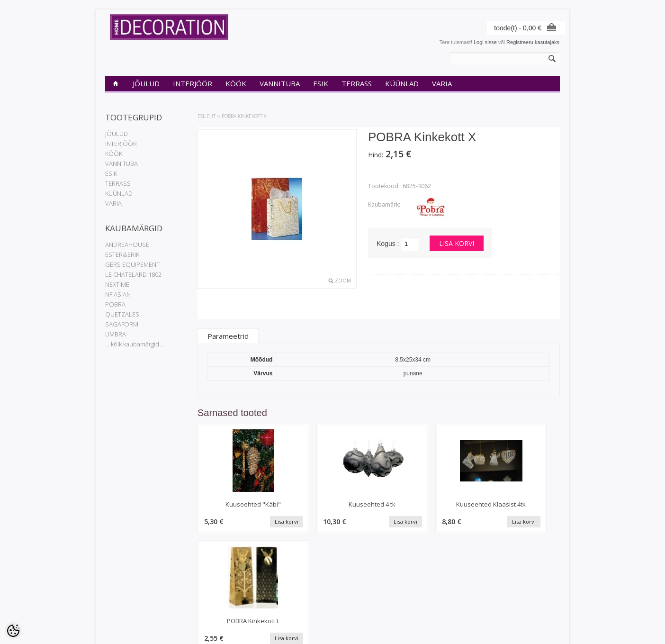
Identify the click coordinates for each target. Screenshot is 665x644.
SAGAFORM (122, 324)
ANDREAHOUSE (127, 245)
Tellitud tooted (276, 593)
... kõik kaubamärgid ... (135, 344)
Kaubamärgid (198, 577)
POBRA (115, 304)
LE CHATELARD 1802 (133, 274)
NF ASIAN (118, 294)
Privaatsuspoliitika (126, 585)
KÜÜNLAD (402, 83)
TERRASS (357, 83)
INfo (110, 577)
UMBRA (116, 334)
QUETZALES (122, 314)
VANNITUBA (280, 83)
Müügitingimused (125, 609)
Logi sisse (485, 42)
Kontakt (114, 593)
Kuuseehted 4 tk (332, 504)
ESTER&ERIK (122, 254)
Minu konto (272, 577)
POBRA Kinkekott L (518, 504)
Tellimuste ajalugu (280, 585)
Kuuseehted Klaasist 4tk (425, 504)
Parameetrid (228, 336)
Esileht (207, 116)
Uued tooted (197, 593)
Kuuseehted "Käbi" (240, 504)
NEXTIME (117, 284)
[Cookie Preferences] (13, 631)
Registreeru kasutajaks (533, 42)
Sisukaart (193, 601)
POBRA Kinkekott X (244, 116)
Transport (116, 601)
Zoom (343, 281)
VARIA (442, 83)
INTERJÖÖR (193, 83)
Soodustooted (198, 585)
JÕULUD (146, 83)
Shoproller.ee (544, 628)
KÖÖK (236, 83)
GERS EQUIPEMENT (132, 264)
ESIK (321, 83)
